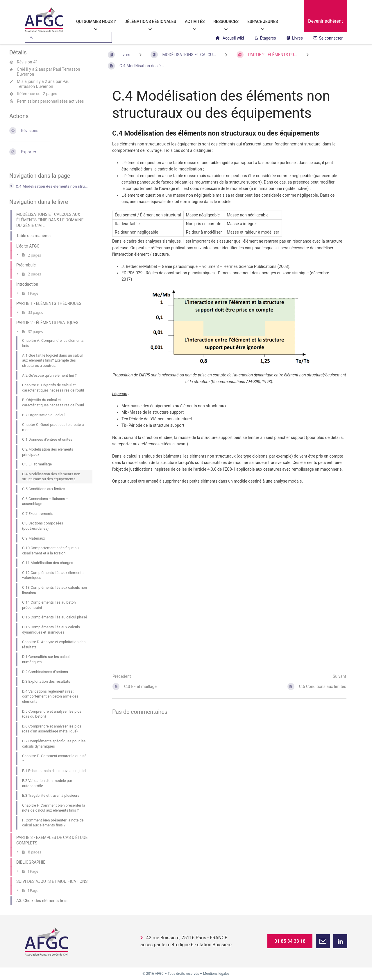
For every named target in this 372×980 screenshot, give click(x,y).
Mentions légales (216, 974)
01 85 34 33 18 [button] (290, 941)
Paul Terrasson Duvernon (44, 84)
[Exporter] (49, 152)
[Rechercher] (31, 37)
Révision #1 (24, 62)
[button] (323, 941)
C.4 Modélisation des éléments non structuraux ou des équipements (52, 186)
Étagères (265, 38)
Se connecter (328, 38)
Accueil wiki (230, 38)
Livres (295, 38)
